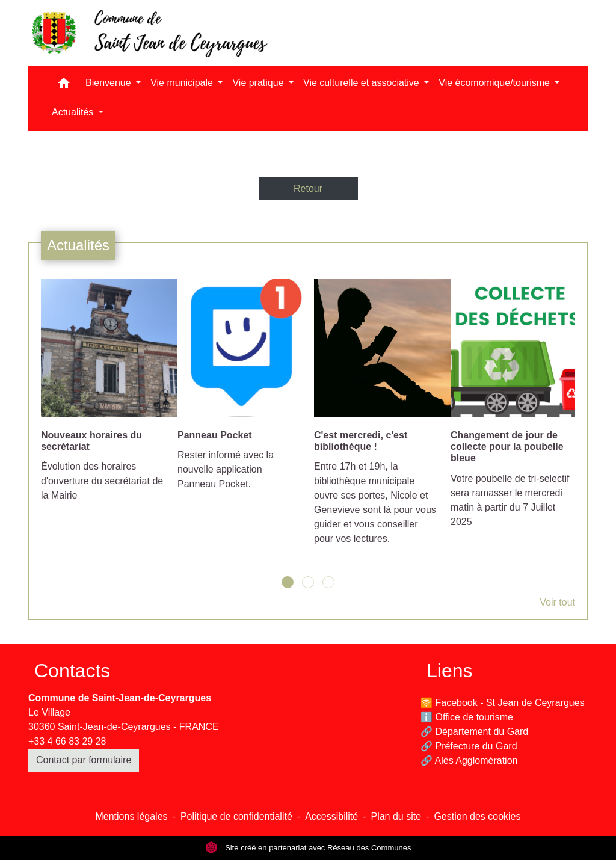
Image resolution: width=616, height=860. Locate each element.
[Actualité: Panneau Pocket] (240, 391)
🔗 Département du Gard (474, 732)
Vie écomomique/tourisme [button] (495, 83)
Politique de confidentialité (236, 816)
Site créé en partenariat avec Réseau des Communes (308, 848)
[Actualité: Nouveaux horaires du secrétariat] (103, 397)
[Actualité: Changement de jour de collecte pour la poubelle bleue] (513, 410)
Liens (450, 671)
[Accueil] (149, 33)
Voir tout (557, 602)
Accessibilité (331, 816)
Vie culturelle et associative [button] (362, 83)
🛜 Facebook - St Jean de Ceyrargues (503, 703)
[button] (64, 86)
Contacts (72, 671)
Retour (308, 189)
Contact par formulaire (84, 760)
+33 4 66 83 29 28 (67, 741)
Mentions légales (131, 816)
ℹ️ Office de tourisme (467, 717)
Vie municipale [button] (183, 83)
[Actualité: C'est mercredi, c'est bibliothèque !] (376, 419)
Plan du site (396, 816)
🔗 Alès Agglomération (469, 760)
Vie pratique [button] (259, 83)
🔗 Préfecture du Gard (469, 746)
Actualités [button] (74, 112)
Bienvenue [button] (109, 83)
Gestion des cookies (477, 816)
